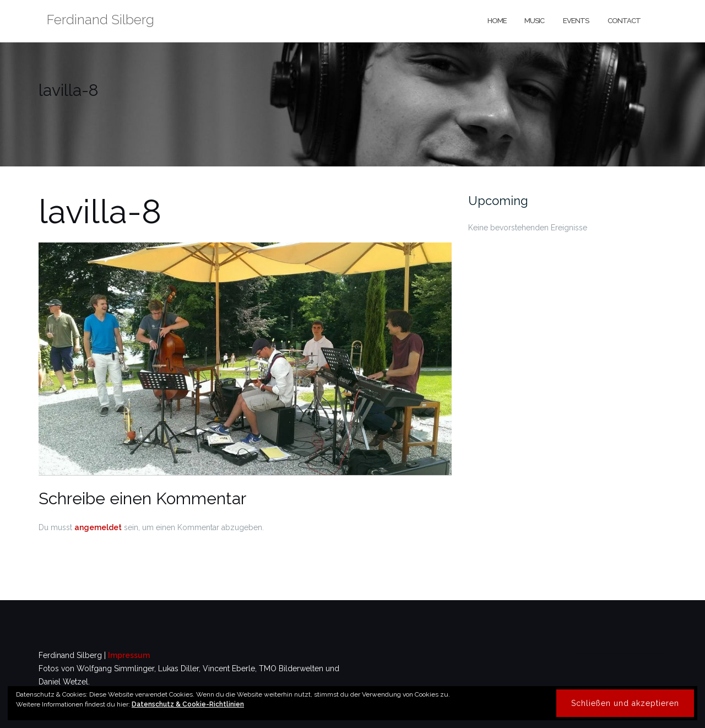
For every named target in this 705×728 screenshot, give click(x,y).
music (534, 21)
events (575, 21)
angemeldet (98, 527)
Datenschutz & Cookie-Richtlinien (188, 704)
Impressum (129, 655)
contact (623, 21)
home (497, 21)
